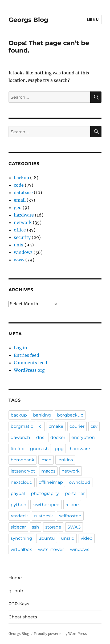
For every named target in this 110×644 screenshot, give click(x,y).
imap (46, 460)
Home (15, 578)
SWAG (74, 527)
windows (23, 252)
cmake (56, 426)
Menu (93, 19)
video (87, 538)
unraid (68, 538)
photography (45, 493)
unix (19, 245)
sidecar (18, 527)
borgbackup (70, 415)
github (16, 591)
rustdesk (44, 516)
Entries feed (27, 355)
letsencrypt (23, 471)
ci (41, 426)
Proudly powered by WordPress (60, 634)
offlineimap (51, 482)
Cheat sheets (23, 617)
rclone (72, 505)
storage (53, 527)
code (19, 185)
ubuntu (47, 538)
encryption (83, 437)
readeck (19, 516)
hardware (24, 215)
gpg (59, 449)
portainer (75, 493)
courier (77, 426)
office (20, 230)
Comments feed (30, 363)
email (20, 200)
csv (94, 426)
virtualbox (21, 549)
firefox (17, 449)
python (19, 505)
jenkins (65, 460)
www (19, 260)
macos (48, 471)
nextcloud (22, 482)
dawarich (20, 437)
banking (42, 415)
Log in (21, 348)
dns (40, 437)
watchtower (51, 549)
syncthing (21, 538)
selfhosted (70, 516)
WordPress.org (29, 370)
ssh (36, 527)
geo (18, 207)
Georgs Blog (28, 20)
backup (21, 178)
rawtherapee (46, 505)
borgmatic (22, 426)
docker (58, 437)
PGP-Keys (19, 604)
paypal (18, 493)
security (22, 237)
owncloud (80, 482)
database (23, 193)
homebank (23, 460)
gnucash (39, 449)
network (23, 222)
